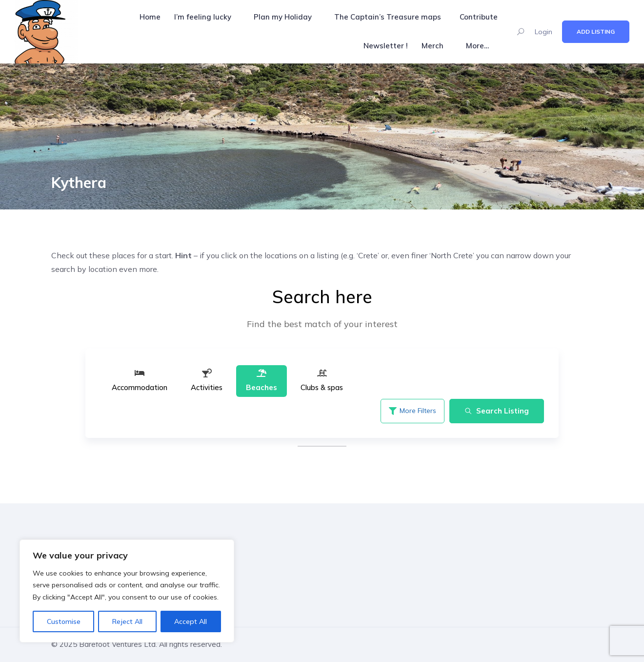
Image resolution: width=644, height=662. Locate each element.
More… (477, 46)
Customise (64, 621)
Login (543, 32)
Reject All (127, 621)
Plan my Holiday (283, 17)
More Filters (413, 411)
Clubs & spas (322, 380)
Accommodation (140, 380)
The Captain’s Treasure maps (388, 17)
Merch (433, 46)
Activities (207, 380)
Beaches (262, 380)
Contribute (479, 17)
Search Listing (497, 411)
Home (150, 17)
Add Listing (596, 31)
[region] (127, 591)
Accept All (191, 621)
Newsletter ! (386, 46)
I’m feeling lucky (203, 17)
